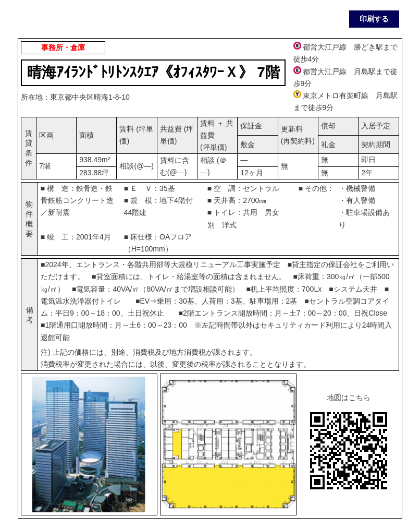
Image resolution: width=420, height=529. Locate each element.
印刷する (374, 19)
